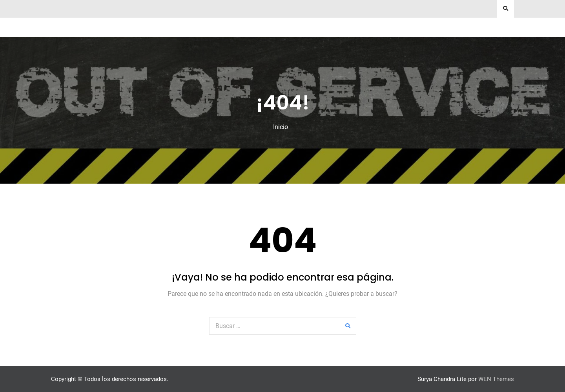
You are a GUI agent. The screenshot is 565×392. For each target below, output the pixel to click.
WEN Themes (496, 379)
